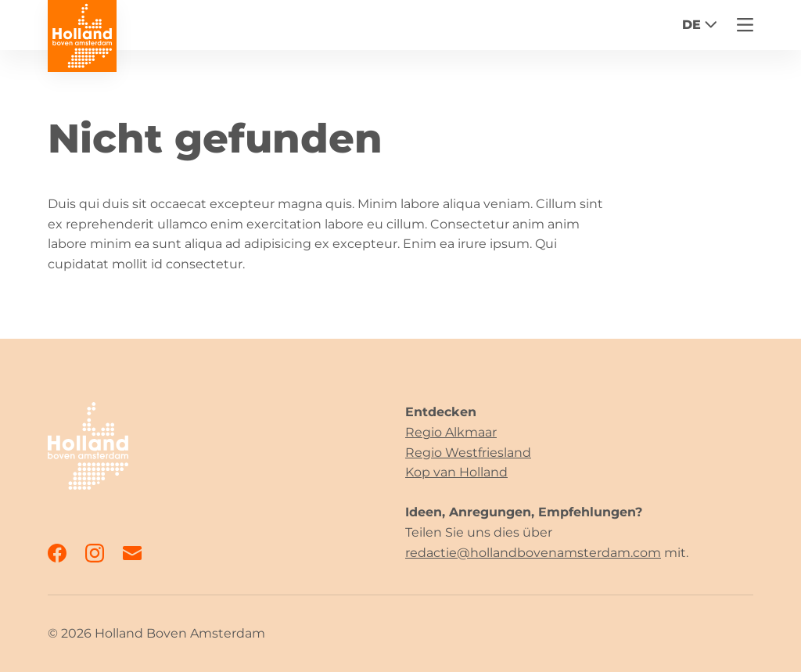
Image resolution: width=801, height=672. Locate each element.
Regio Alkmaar (451, 432)
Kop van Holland (456, 472)
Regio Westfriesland (468, 453)
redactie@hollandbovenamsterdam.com (533, 553)
